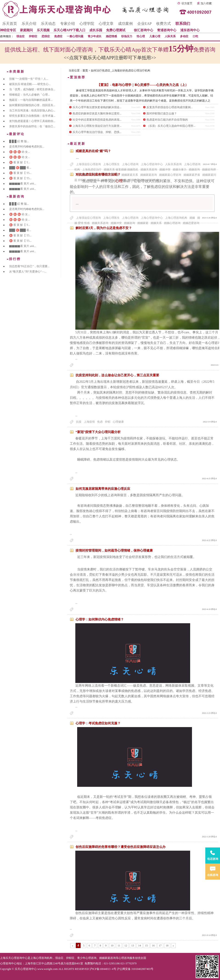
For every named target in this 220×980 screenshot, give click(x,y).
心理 (119, 181)
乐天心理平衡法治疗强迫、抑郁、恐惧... (97, 132)
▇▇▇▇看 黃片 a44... (23, 184)
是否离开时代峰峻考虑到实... (27, 147)
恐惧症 (46, 36)
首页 (85, 71)
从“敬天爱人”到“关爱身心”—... (28, 272)
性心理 (141, 36)
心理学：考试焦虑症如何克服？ (98, 723)
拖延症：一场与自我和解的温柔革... (31, 100)
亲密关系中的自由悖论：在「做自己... (32, 126)
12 (126, 946)
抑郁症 (33, 36)
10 (112, 946)
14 (140, 946)
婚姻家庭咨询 (107, 958)
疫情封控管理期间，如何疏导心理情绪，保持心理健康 (114, 551)
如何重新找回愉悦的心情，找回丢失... (32, 105)
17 (160, 946)
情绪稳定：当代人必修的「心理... (30, 95)
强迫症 (20, 36)
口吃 (195, 36)
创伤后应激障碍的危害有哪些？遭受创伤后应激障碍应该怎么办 (121, 847)
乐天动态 (48, 24)
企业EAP (144, 24)
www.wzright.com (48, 969)
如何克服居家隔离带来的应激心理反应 (103, 489)
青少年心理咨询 (87, 958)
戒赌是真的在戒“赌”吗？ (93, 151)
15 (147, 946)
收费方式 (164, 24)
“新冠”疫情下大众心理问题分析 (98, 432)
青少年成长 (95, 36)
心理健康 (118, 422)
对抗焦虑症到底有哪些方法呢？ (98, 174)
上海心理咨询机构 (176, 218)
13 (133, 946)
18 (167, 946)
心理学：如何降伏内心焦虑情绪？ (100, 619)
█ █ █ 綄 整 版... (19, 141)
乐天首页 (10, 24)
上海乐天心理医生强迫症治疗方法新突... (97, 126)
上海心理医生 (111, 164)
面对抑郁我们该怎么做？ (162, 113)
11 (119, 946)
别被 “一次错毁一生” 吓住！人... (29, 79)
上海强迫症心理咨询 (88, 164)
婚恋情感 (111, 36)
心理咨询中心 (8, 963)
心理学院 (87, 24)
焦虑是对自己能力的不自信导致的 (167, 120)
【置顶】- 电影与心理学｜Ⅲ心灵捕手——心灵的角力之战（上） (143, 85)
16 (153, 946)
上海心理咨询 (130, 164)
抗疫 (79, 422)
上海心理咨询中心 (152, 164)
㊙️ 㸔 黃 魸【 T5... (20, 173)
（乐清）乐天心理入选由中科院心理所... (171, 126)
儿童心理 (155, 36)
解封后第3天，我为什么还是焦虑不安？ (104, 228)
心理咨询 (124, 958)
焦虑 (100, 422)
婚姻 (192, 218)
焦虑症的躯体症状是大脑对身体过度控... (97, 113)
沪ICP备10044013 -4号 (103, 969)
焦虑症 (58, 36)
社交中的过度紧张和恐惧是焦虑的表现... (97, 120)
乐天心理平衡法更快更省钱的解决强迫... (97, 107)
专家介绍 (68, 24)
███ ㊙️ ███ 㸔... (20, 168)
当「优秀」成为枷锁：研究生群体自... (32, 89)
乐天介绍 (29, 24)
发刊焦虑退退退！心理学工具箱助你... (32, 121)
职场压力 (127, 36)
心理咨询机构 (44, 958)
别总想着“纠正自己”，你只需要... (29, 266)
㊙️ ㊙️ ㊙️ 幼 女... (20, 152)
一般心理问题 (75, 36)
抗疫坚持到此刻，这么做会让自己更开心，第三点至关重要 (117, 375)
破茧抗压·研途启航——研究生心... (30, 84)
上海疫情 (89, 422)
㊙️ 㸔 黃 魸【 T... (20, 162)
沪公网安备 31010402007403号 (135, 969)
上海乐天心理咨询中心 (14, 958)
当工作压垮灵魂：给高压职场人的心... (32, 110)
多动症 (184, 36)
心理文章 (106, 24)
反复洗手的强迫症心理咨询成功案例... (170, 107)
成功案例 (125, 24)
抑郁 (108, 422)
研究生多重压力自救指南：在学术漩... (32, 116)
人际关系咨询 (173, 164)
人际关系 (170, 36)
